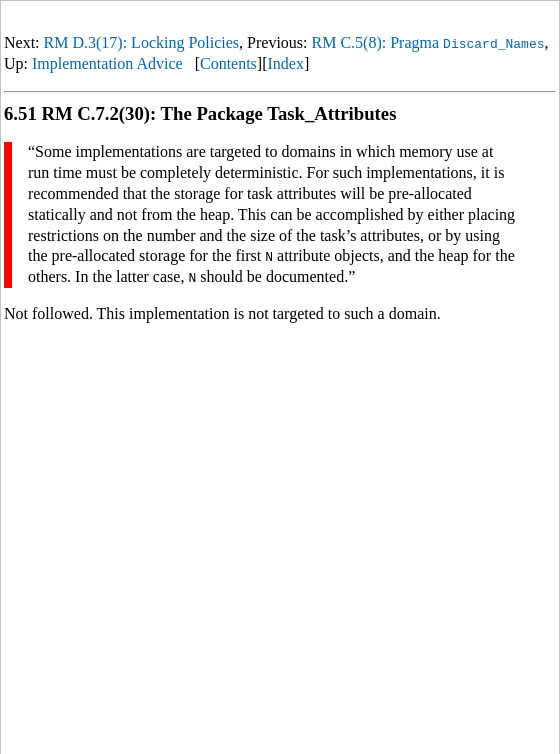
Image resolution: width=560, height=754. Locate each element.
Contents (228, 63)
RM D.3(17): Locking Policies (142, 42)
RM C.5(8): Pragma (428, 42)
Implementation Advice (107, 63)
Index (286, 63)
